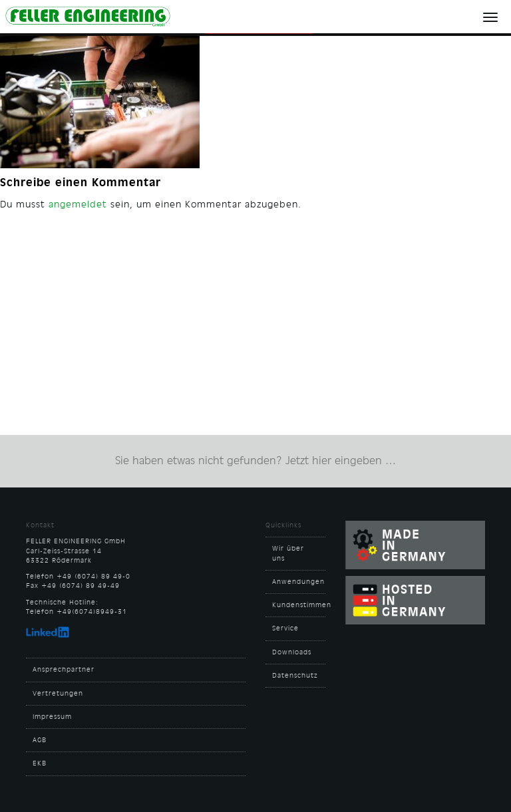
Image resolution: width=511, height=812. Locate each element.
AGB (40, 740)
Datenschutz (295, 676)
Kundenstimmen (299, 605)
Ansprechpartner (64, 670)
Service (285, 628)
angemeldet (78, 204)
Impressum (52, 717)
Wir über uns (288, 553)
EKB (40, 763)
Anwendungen (298, 582)
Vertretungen (58, 694)
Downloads (292, 652)
